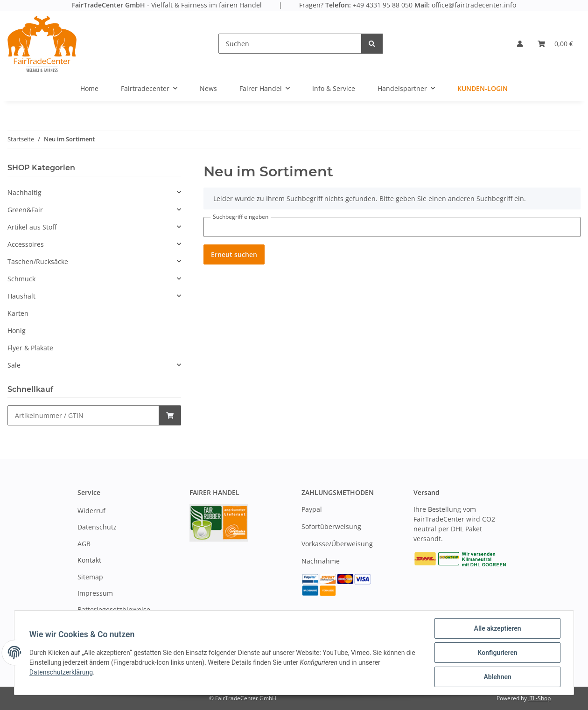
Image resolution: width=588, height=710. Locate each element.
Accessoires (26, 244)
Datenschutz (97, 527)
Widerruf (91, 511)
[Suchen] (290, 44)
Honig (17, 331)
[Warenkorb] (555, 44)
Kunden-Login (483, 88)
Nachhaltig (24, 192)
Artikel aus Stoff (32, 227)
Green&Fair (25, 210)
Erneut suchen (234, 254)
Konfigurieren (497, 653)
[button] (520, 44)
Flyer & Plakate (30, 348)
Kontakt (89, 560)
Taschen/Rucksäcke (38, 261)
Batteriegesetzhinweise (114, 609)
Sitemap (90, 577)
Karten (18, 313)
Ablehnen (497, 677)
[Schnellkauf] (83, 415)
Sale (14, 365)
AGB (84, 544)
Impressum (95, 593)
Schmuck (21, 279)
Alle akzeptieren (497, 628)
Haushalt (21, 296)
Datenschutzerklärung (61, 672)
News (208, 88)
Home (89, 88)
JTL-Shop (539, 698)
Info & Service (334, 88)
